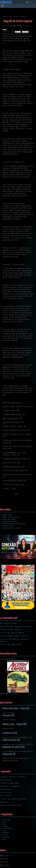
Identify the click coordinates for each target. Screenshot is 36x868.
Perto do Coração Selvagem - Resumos (14, 636)
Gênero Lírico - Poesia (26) (15, 724)
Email (14, 489)
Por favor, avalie (8, 32)
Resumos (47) (9, 715)
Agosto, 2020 (5, 856)
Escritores (27, 26)
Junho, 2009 (4, 859)
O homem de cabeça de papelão (12, 633)
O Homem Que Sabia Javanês (11, 644)
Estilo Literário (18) (11, 740)
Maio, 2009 (4, 862)
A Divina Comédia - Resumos (11, 630)
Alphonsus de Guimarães (12, 528)
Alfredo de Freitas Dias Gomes (14, 524)
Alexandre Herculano (10, 521)
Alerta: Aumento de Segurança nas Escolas (16, 627)
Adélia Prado (7, 515)
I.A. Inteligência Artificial (8, 623)
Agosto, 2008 (4, 865)
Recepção (5, 17)
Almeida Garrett (8, 526)
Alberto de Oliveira (9, 519)
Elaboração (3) (9, 754)
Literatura (16, 17)
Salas (10, 17)
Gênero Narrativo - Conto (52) (16, 708)
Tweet (17, 494)
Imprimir (6, 489)
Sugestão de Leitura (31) (14, 747)
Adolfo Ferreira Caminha (11, 517)
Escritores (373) (10, 733)
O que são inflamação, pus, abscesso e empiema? (15, 640)
